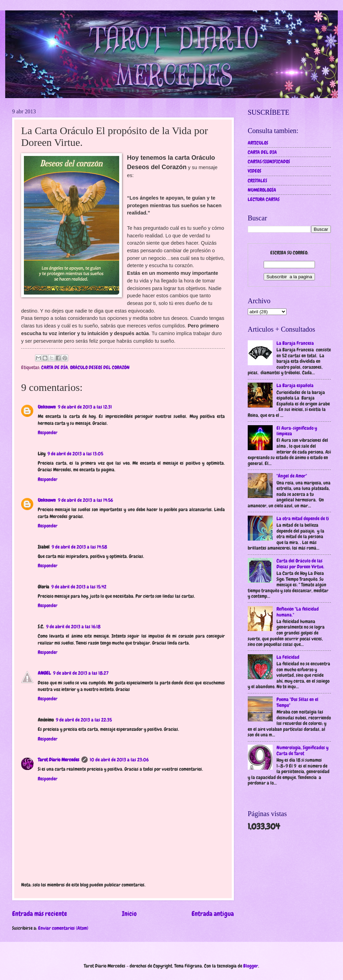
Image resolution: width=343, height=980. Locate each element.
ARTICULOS (258, 143)
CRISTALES (257, 181)
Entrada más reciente (40, 914)
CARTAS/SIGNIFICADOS (269, 161)
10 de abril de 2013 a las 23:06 (119, 760)
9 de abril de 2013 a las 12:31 (85, 407)
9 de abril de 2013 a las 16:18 (73, 627)
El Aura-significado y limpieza (297, 431)
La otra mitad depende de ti (303, 518)
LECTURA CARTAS (264, 199)
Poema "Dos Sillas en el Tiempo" (297, 702)
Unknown (47, 407)
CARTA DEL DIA (262, 152)
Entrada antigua (213, 914)
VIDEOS (254, 171)
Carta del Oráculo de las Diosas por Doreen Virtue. (300, 564)
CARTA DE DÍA (55, 367)
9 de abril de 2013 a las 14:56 (85, 500)
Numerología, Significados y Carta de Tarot (302, 750)
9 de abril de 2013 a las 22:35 (84, 720)
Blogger (251, 966)
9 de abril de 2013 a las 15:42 (79, 587)
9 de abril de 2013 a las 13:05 (75, 454)
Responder (48, 432)
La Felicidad (288, 657)
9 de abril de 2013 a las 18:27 (81, 673)
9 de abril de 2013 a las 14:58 (79, 547)
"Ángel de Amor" (292, 476)
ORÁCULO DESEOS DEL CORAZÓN (100, 367)
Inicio (129, 914)
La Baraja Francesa (295, 343)
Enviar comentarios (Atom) (63, 928)
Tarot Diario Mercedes (59, 760)
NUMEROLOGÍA (262, 190)
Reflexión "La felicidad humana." (298, 612)
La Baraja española (295, 385)
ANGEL (44, 673)
